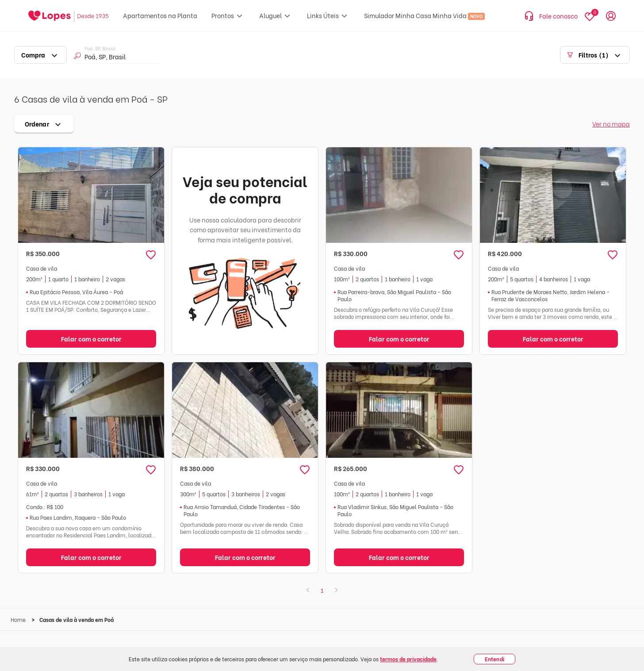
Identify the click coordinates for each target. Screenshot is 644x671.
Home (19, 619)
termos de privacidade (408, 659)
